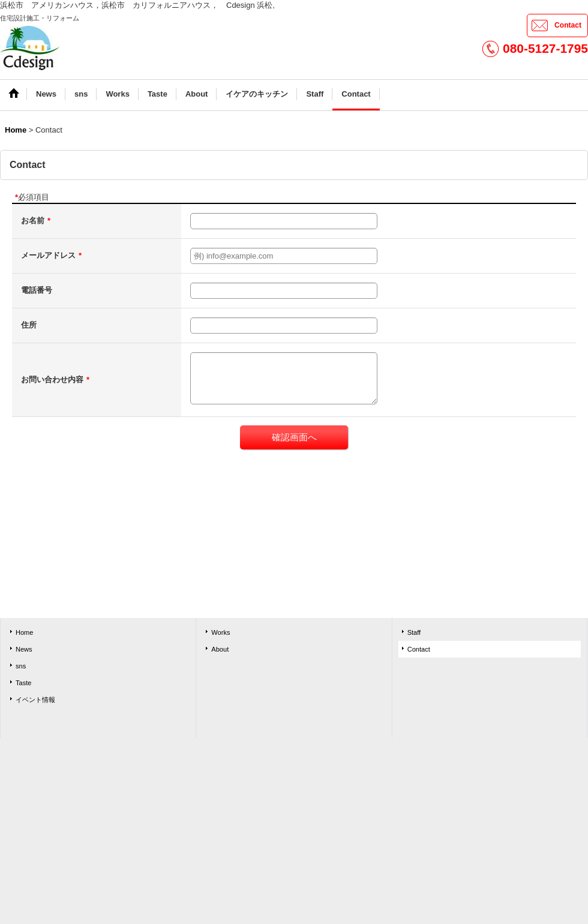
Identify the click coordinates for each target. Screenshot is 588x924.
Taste (23, 683)
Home (24, 632)
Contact (568, 25)
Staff (414, 632)
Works (220, 632)
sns (21, 666)
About (220, 649)
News (24, 649)
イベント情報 (35, 700)
